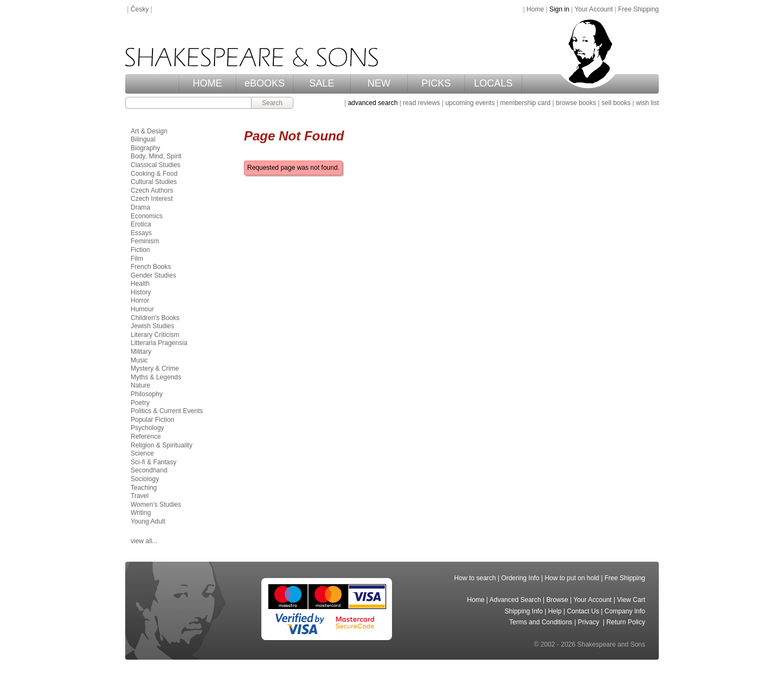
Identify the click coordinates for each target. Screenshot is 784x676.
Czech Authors (152, 190)
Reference (146, 437)
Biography (145, 148)
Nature (140, 385)
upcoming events (470, 103)
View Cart (631, 600)
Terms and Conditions (541, 622)
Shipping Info (524, 611)
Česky (140, 9)
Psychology (147, 428)
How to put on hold (572, 578)
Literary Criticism (155, 335)
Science (142, 453)
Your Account (593, 9)
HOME (207, 83)
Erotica (141, 224)
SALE (322, 83)
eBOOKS (265, 83)
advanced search (373, 103)
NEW (379, 83)
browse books (576, 103)
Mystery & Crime (155, 368)
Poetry (140, 403)
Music (139, 360)
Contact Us (583, 611)
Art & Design (149, 131)
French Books (151, 267)
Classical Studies (155, 165)
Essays (141, 233)
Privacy (589, 622)
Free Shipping (638, 9)
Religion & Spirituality (161, 445)
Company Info (625, 611)
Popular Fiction (152, 420)
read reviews (421, 103)
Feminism (145, 241)
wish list (647, 103)
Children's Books (155, 318)
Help (555, 611)
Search (272, 103)
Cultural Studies (154, 182)
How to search (475, 578)
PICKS (436, 83)
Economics (147, 216)
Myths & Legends (156, 377)
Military (141, 352)
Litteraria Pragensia (159, 343)
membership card (525, 103)
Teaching (144, 488)
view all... (144, 541)
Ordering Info (520, 578)
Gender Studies (153, 275)
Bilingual (143, 139)
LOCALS (493, 83)
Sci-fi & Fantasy (154, 462)
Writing (141, 513)
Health (140, 284)
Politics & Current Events (167, 411)
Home (535, 9)
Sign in (559, 9)
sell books (616, 103)
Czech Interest (152, 199)
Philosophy (147, 394)
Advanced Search (515, 600)
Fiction (140, 250)
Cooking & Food (154, 174)
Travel (140, 496)
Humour (142, 309)
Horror (140, 300)
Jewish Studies (152, 326)
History (141, 292)
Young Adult (148, 521)
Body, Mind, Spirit (156, 156)
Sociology (145, 479)
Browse (558, 600)
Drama (140, 207)
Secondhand (149, 470)
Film (137, 259)
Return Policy (626, 622)
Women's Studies (156, 505)
